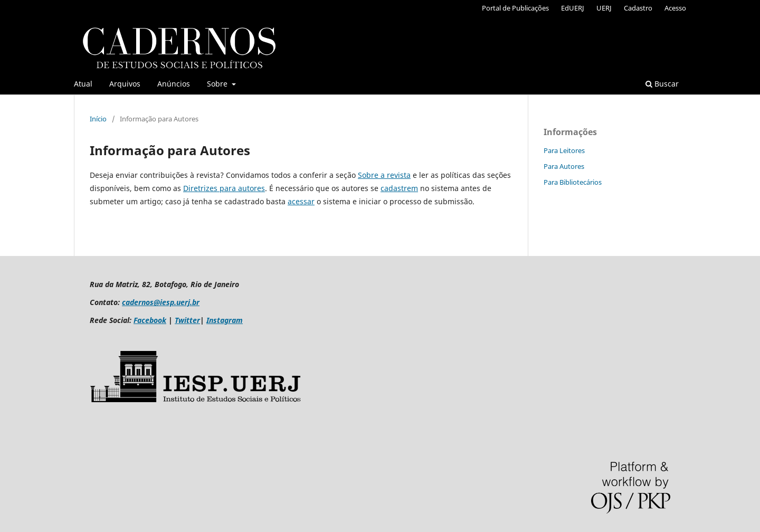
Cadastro (638, 8)
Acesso (675, 8)
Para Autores (564, 166)
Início (98, 119)
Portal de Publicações (515, 8)
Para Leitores (564, 150)
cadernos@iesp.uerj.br (161, 302)
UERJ (604, 8)
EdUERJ (573, 8)
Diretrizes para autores (224, 188)
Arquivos (125, 84)
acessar (301, 201)
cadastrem (399, 188)
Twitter (187, 320)
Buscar (662, 84)
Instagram (225, 320)
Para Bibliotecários (573, 182)
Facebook (150, 320)
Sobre (218, 84)
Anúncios (174, 84)
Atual (83, 84)
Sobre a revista (384, 175)
